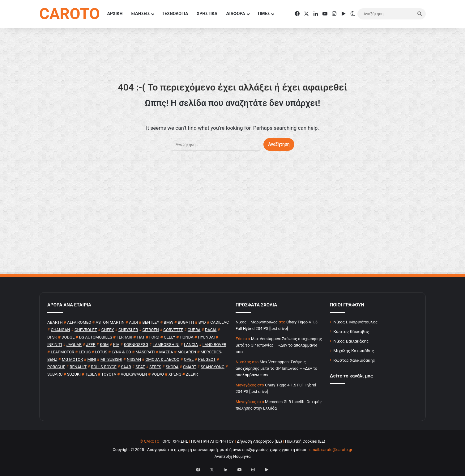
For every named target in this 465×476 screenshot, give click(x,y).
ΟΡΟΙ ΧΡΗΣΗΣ (175, 441)
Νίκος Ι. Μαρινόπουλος (356, 322)
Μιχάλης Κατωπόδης (354, 351)
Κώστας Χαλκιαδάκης (354, 360)
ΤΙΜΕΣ (264, 14)
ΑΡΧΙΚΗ (115, 14)
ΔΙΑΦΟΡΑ (235, 14)
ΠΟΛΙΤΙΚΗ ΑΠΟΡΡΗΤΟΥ (213, 441)
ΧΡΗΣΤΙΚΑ (207, 14)
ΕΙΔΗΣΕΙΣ (140, 14)
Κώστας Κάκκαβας (351, 331)
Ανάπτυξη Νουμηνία (233, 456)
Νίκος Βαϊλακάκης (351, 341)
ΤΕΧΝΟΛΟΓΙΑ (175, 14)
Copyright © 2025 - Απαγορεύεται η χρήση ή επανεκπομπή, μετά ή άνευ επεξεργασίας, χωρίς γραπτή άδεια (209, 450)
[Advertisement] (232, 216)
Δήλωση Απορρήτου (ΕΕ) (259, 441)
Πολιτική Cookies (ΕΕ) (305, 441)
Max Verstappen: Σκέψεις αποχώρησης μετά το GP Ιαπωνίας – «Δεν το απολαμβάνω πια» (279, 345)
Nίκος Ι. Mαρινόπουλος (257, 322)
